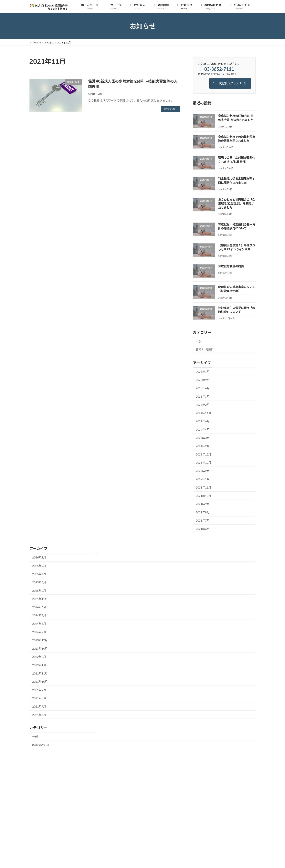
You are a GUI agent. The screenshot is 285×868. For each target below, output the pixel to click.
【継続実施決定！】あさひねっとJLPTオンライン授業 (237, 247)
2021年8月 (203, 512)
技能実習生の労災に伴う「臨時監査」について (237, 310)
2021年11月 (203, 487)
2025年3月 (203, 396)
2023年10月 (203, 463)
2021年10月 (203, 496)
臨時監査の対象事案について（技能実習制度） (237, 289)
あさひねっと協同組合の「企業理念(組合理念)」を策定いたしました (237, 203)
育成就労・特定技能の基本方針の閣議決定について (237, 226)
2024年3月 (203, 438)
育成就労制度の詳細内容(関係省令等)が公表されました (236, 118)
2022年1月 (203, 479)
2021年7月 (203, 521)
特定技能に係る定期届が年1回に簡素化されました (236, 181)
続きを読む (170, 109)
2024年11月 (203, 413)
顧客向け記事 (204, 350)
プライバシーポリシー (45, 753)
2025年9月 (203, 380)
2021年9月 (203, 504)
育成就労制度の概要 (231, 266)
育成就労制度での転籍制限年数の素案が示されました (237, 139)
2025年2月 (203, 405)
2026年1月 (203, 372)
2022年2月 (203, 471)
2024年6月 (203, 421)
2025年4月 (203, 388)
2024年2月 (203, 446)
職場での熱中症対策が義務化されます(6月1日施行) (237, 160)
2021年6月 (203, 529)
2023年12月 (203, 454)
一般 (199, 341)
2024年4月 (203, 430)
